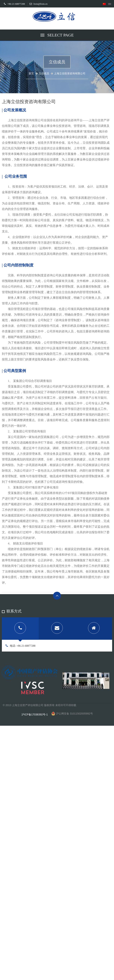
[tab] (20, 629)
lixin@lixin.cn (38, 4)
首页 (31, 74)
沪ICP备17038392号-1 (35, 714)
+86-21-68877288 (14, 4)
